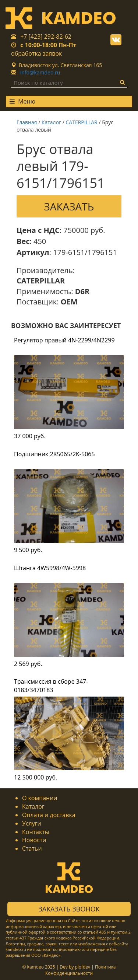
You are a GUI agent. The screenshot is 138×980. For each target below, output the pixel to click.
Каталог (51, 122)
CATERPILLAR (82, 122)
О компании (40, 798)
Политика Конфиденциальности (81, 970)
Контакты (36, 832)
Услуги (32, 823)
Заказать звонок (69, 909)
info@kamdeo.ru (40, 72)
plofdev (82, 967)
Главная (27, 122)
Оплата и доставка (49, 815)
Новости (34, 840)
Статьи (32, 848)
